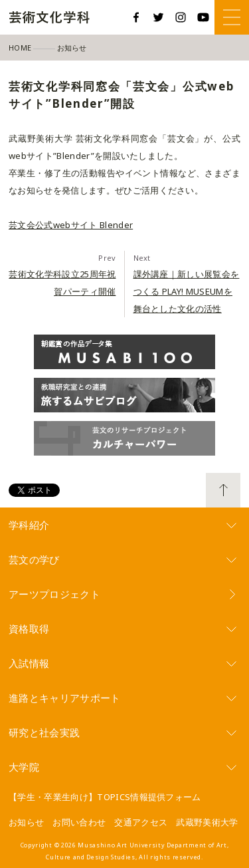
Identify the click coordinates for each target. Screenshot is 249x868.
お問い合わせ (79, 822)
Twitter (159, 17)
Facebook (136, 17)
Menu (232, 17)
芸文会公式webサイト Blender (71, 225)
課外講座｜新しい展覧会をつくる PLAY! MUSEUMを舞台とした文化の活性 (187, 291)
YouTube (203, 17)
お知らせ (26, 822)
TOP (223, 490)
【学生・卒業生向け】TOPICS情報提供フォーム (105, 797)
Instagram (181, 17)
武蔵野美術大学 (207, 822)
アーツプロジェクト (54, 594)
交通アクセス (141, 822)
